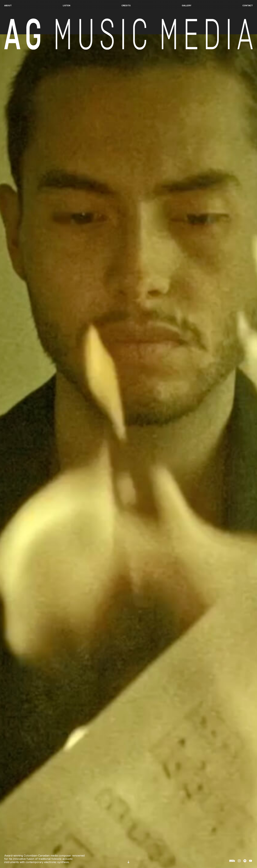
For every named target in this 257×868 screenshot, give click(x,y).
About (8, 5)
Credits (126, 5)
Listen (67, 5)
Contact (248, 5)
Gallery (187, 5)
